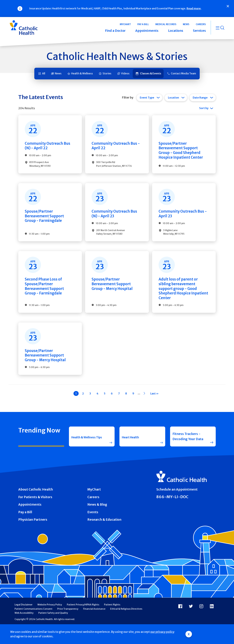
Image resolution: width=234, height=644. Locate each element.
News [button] (186, 24)
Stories (107, 73)
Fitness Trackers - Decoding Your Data (188, 453)
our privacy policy (162, 632)
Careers (93, 513)
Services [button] (199, 31)
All (44, 73)
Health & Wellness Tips (86, 453)
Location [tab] (173, 98)
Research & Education (104, 536)
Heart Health (132, 453)
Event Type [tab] (147, 98)
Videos (125, 73)
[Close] (228, 6)
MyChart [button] (125, 24)
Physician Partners (33, 536)
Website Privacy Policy (50, 621)
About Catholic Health (36, 506)
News (58, 73)
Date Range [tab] (200, 98)
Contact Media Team (183, 73)
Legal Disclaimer (24, 621)
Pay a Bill (25, 528)
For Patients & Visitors (35, 513)
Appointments (30, 521)
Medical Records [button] (166, 24)
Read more (194, 8)
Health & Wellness (82, 73)
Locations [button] (176, 31)
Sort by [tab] (204, 108)
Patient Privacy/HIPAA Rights (83, 621)
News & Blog (97, 521)
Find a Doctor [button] (115, 31)
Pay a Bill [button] (143, 24)
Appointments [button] (147, 31)
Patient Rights (112, 621)
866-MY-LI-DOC (172, 513)
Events (93, 528)
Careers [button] (201, 24)
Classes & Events (151, 73)
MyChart (94, 506)
